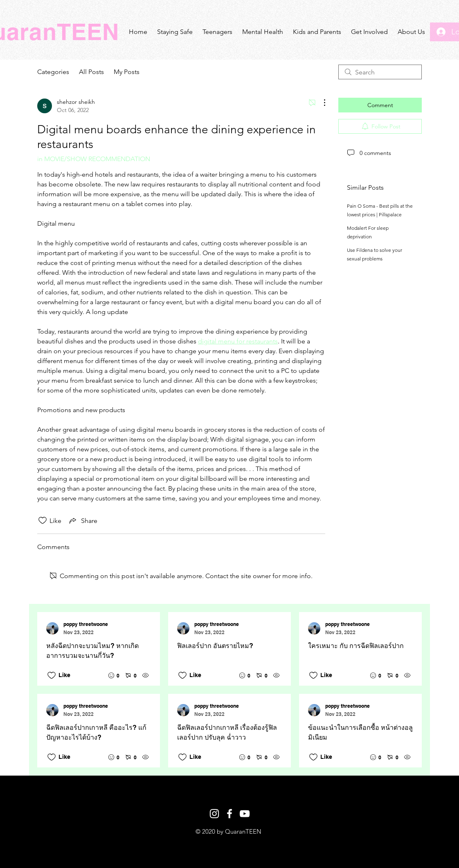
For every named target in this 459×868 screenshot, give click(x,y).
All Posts (91, 72)
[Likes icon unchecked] (43, 520)
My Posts (127, 72)
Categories (53, 72)
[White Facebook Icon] (229, 814)
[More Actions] (320, 103)
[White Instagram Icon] (214, 814)
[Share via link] (83, 520)
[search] (380, 72)
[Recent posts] (229, 690)
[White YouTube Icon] (245, 814)
